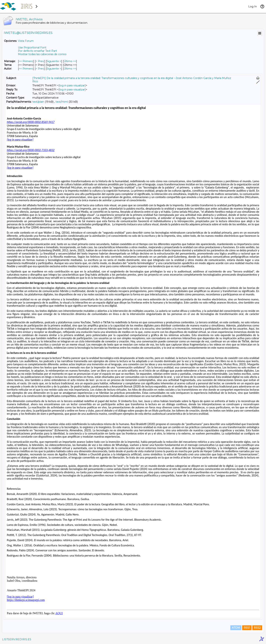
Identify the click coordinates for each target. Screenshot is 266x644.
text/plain (38, 102)
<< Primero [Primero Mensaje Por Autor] (26, 69)
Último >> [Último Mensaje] (70, 61)
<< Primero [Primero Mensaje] (26, 61)
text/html (62, 102)
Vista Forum (26, 41)
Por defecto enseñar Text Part (37, 51)
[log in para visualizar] (72, 85)
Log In (253, 6)
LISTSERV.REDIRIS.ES (17, 639)
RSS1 (247, 628)
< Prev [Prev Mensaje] (40, 61)
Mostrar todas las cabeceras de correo (42, 54)
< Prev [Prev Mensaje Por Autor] (40, 69)
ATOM (236, 628)
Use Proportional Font (32, 48)
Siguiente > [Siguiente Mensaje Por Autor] (54, 69)
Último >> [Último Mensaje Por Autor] (70, 69)
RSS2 (257, 628)
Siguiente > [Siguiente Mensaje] (54, 61)
